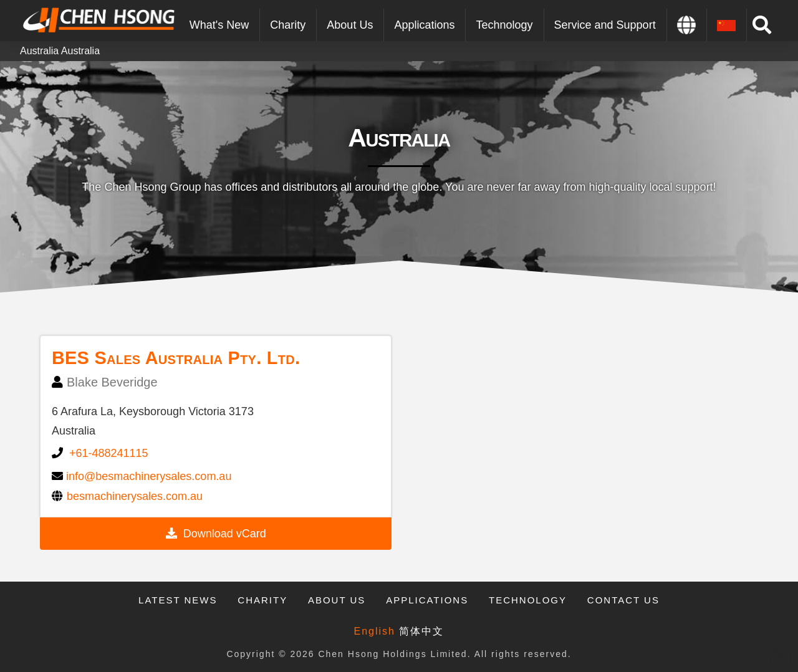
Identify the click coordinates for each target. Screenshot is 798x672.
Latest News (178, 600)
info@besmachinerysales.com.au (149, 476)
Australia (39, 51)
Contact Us (623, 600)
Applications (427, 600)
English (375, 631)
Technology (528, 600)
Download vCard (225, 534)
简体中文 (421, 631)
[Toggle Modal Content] (762, 25)
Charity (262, 600)
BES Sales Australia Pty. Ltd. (176, 358)
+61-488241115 (109, 453)
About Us (337, 600)
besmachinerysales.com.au (135, 496)
